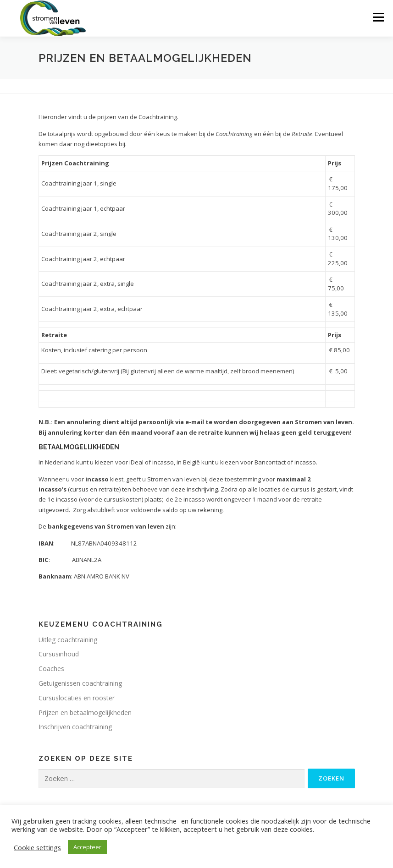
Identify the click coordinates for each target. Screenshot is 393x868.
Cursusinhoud (59, 654)
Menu (378, 17)
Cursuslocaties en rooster (77, 698)
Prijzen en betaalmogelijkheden (85, 712)
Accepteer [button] (87, 847)
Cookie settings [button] (37, 847)
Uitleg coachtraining (68, 640)
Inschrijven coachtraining (75, 727)
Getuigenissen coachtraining (80, 683)
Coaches (51, 669)
